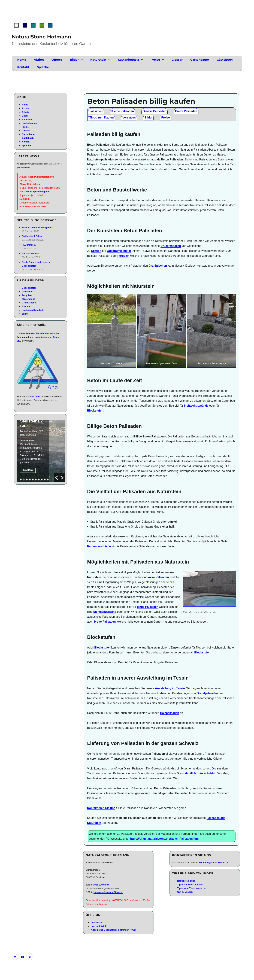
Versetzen (129, 118)
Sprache (43, 67)
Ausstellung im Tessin (170, 688)
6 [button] (36, 480)
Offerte (57, 60)
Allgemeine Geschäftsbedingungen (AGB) (114, 930)
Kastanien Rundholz (33, 310)
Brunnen (27, 306)
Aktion (39, 60)
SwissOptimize (44, 333)
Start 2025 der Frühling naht (37, 228)
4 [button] (30, 480)
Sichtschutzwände (196, 406)
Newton (96, 251)
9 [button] (45, 480)
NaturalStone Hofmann (41, 37)
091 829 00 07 (102, 885)
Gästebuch (225, 60)
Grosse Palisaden (155, 111)
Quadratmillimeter (119, 251)
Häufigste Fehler (186, 881)
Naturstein (98, 60)
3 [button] (27, 480)
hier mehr (35, 396)
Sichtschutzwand (105, 612)
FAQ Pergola (29, 245)
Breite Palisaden (186, 111)
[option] (41, 451)
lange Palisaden (148, 607)
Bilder (74, 60)
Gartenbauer (200, 60)
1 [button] (21, 480)
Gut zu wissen (185, 892)
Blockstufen (95, 411)
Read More (28, 470)
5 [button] (33, 480)
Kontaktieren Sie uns (101, 808)
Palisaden (96, 111)
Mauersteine (29, 299)
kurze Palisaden (158, 577)
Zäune (25, 314)
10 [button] (48, 480)
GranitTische (29, 303)
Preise (155, 60)
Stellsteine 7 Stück (32, 236)
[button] (57, 478)
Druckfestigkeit (171, 246)
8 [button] (42, 480)
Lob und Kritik (99, 926)
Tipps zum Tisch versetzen (192, 888)
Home (22, 60)
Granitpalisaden (207, 693)
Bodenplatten (29, 288)
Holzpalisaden (170, 713)
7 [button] (39, 480)
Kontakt (23, 67)
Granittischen (158, 266)
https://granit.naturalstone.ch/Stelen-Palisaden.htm (164, 839)
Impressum (97, 922)
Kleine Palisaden (123, 111)
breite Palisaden (105, 622)
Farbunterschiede (99, 546)
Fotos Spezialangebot (38, 192)
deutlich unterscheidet (200, 773)
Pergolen (123, 256)
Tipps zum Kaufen (102, 118)
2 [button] (24, 480)
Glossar (177, 60)
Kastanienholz (128, 60)
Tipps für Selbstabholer (190, 885)
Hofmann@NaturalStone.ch (108, 892)
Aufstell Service (31, 253)
